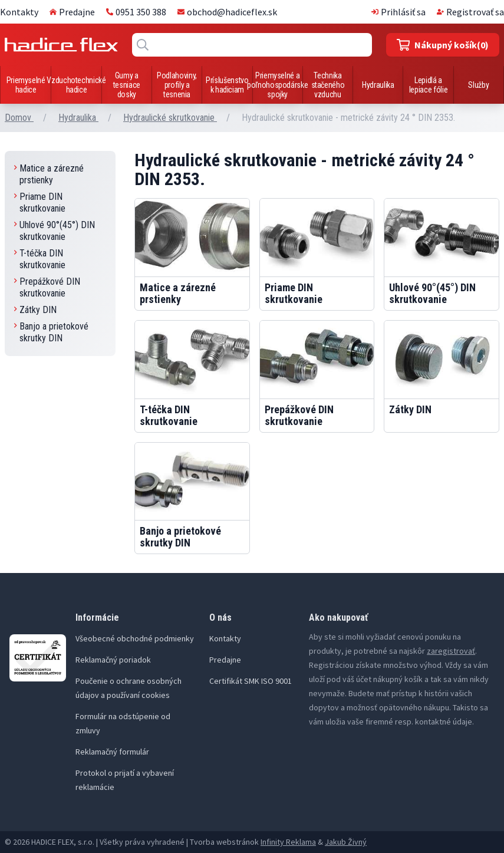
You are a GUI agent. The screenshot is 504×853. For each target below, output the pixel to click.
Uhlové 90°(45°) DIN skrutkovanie (55, 231)
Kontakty (19, 12)
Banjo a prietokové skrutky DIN (51, 332)
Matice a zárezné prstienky (49, 174)
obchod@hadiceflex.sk (227, 12)
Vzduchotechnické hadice (76, 85)
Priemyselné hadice (26, 85)
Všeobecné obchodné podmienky (135, 638)
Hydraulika (378, 85)
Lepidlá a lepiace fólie (428, 85)
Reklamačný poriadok (113, 660)
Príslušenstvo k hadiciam (227, 85)
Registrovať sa (470, 12)
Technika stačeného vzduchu (328, 85)
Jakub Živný (346, 842)
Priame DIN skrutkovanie (40, 202)
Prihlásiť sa (398, 12)
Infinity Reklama (288, 842)
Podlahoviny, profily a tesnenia (177, 85)
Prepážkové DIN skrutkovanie (47, 287)
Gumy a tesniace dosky (127, 85)
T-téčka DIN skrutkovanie (40, 259)
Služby (478, 85)
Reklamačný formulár (112, 752)
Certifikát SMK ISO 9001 (251, 681)
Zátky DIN (35, 310)
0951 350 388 (136, 12)
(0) (443, 45)
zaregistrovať (451, 651)
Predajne (72, 12)
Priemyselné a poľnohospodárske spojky (277, 85)
